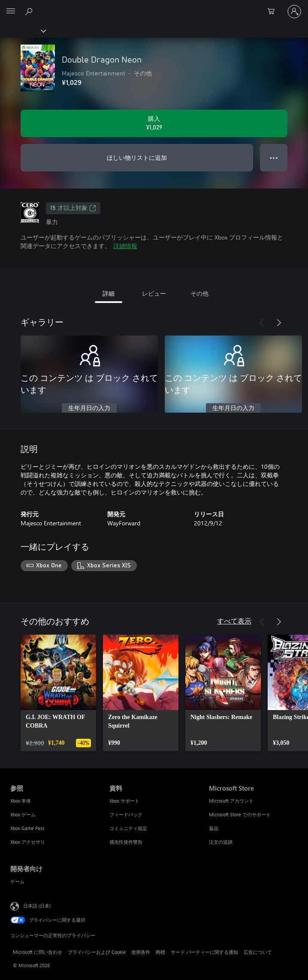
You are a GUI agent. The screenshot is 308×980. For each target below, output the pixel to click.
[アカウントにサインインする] (294, 12)
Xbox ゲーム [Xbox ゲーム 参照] (23, 814)
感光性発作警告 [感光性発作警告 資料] (126, 842)
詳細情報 (125, 246)
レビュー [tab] (154, 293)
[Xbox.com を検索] (30, 11)
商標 (160, 952)
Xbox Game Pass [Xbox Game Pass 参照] (27, 828)
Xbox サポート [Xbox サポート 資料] (124, 801)
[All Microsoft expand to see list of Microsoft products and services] (11, 12)
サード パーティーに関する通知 (204, 952)
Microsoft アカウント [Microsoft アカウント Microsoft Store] (231, 801)
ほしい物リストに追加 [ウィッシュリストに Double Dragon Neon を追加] (137, 157)
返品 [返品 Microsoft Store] (214, 828)
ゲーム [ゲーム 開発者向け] (17, 881)
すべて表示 (234, 621)
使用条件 (141, 952)
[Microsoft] (154, 6)
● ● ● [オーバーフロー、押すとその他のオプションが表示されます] (274, 157)
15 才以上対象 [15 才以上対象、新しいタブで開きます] (73, 208)
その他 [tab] (199, 293)
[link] (58, 693)
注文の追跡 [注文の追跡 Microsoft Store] (221, 842)
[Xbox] (23, 30)
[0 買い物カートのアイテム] (274, 12)
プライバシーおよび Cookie (97, 952)
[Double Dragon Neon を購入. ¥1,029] (154, 123)
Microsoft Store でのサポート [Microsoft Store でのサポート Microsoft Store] (240, 814)
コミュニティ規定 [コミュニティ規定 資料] (128, 828)
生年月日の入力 (89, 408)
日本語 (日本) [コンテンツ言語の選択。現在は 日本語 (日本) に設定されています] (37, 905)
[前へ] (262, 323)
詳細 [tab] (109, 293)
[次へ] (279, 323)
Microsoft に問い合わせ (38, 952)
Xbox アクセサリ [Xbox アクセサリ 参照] (28, 842)
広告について (258, 952)
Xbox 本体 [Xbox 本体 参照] (21, 801)
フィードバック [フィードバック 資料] (126, 814)
